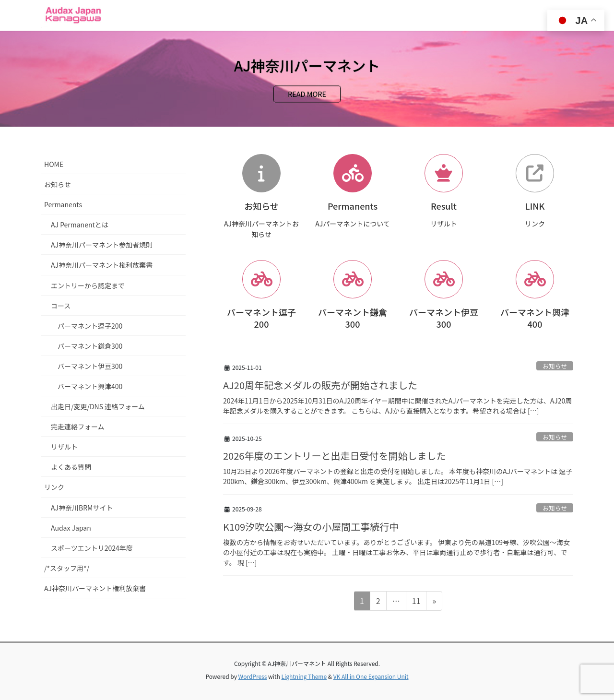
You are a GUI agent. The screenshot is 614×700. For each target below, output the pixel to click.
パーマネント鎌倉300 (90, 346)
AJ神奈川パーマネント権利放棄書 (102, 265)
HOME (54, 164)
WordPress (253, 676)
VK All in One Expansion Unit (371, 676)
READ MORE (307, 95)
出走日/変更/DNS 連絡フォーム (98, 406)
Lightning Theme (304, 676)
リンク (54, 487)
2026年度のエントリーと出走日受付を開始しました (334, 456)
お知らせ (555, 366)
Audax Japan (71, 528)
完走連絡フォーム (78, 427)
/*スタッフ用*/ (67, 568)
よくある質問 (71, 467)
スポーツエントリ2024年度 (92, 548)
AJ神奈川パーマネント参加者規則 (102, 245)
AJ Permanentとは (80, 225)
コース (61, 306)
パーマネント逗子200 (90, 326)
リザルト (64, 447)
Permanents (63, 204)
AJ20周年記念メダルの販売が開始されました (320, 385)
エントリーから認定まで (88, 285)
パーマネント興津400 (90, 386)
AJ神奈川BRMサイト (82, 508)
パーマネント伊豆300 (90, 366)
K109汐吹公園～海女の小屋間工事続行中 (311, 527)
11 (416, 602)
